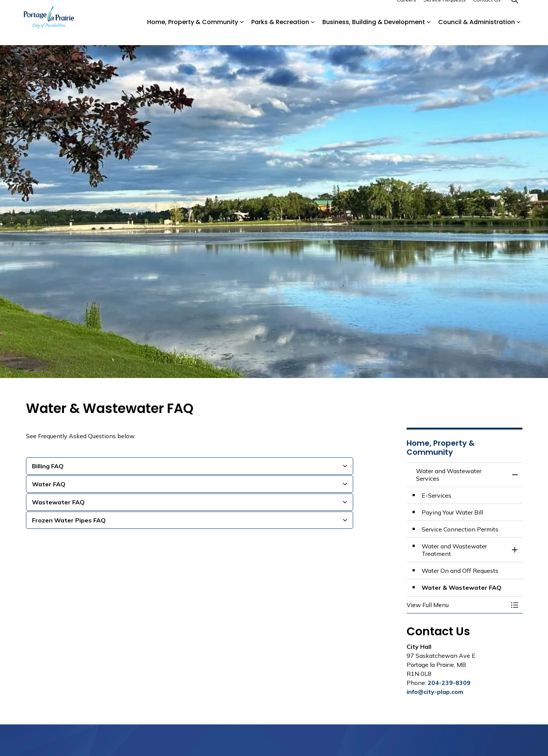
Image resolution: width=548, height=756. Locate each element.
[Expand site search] (515, 11)
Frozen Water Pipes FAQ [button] (69, 520)
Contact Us (487, 11)
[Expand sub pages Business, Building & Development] (429, 34)
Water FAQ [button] (49, 484)
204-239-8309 (449, 683)
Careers (406, 11)
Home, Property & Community (193, 34)
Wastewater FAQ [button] (58, 502)
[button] (457, 605)
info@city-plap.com (435, 692)
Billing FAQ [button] (48, 466)
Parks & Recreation (280, 34)
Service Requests (445, 11)
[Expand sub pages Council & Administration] (519, 34)
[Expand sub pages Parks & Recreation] (313, 34)
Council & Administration (477, 34)
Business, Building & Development (374, 34)
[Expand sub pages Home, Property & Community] (242, 34)
